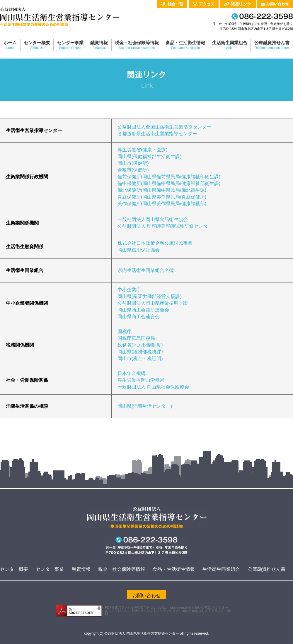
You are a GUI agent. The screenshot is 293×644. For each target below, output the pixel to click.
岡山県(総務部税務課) (140, 352)
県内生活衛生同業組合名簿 (146, 270)
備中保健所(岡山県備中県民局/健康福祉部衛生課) (169, 183)
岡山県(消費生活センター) (145, 406)
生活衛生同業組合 (221, 569)
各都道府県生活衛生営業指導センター (157, 134)
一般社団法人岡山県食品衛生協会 (153, 219)
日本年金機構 (132, 373)
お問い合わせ (146, 596)
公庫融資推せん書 (267, 569)
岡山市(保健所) (133, 163)
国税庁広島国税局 (136, 338)
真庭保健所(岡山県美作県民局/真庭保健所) (162, 197)
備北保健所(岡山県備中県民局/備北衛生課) (162, 190)
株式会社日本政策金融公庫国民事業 (155, 243)
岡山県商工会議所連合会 (143, 310)
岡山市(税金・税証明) (140, 358)
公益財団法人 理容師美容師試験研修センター (165, 226)
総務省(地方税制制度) (140, 345)
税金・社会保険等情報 (122, 569)
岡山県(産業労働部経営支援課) (150, 296)
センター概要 (14, 569)
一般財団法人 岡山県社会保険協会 (153, 387)
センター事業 (50, 569)
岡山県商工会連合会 (139, 317)
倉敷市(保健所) (133, 170)
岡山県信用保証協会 (139, 250)
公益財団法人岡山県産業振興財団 (153, 303)
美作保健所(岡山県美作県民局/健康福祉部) (162, 204)
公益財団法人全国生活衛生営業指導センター (164, 127)
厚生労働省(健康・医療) (143, 150)
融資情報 (81, 569)
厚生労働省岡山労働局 (141, 380)
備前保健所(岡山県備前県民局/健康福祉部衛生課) (169, 177)
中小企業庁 (129, 290)
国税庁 (125, 332)
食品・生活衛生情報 (174, 569)
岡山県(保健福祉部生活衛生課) (150, 156)
